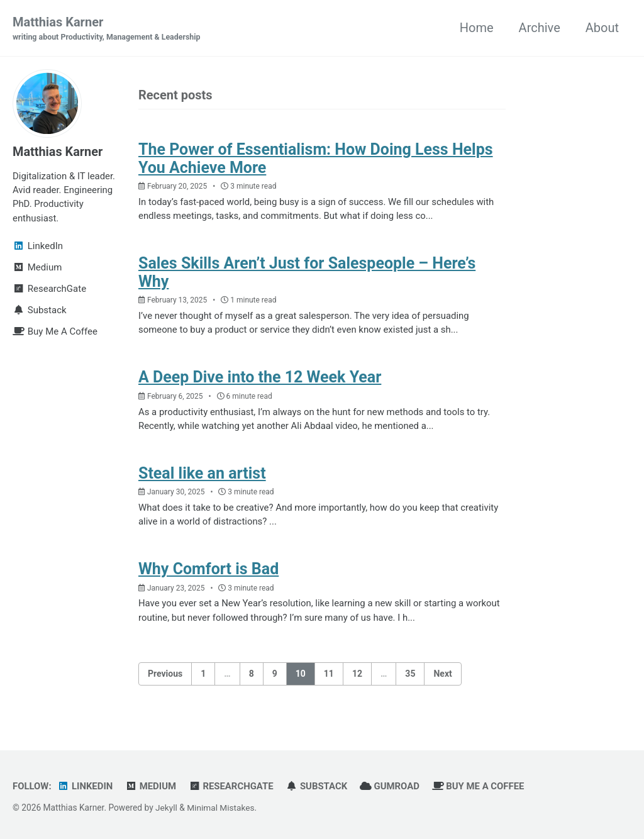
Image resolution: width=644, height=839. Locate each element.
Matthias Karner (107, 29)
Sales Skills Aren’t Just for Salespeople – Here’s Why (307, 272)
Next (442, 673)
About (602, 28)
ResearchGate (232, 786)
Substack (318, 786)
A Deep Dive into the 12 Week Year (260, 378)
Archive (540, 28)
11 (329, 673)
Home (477, 28)
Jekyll (166, 807)
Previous (165, 673)
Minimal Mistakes (221, 807)
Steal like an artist (202, 473)
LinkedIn (86, 786)
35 (410, 673)
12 (357, 673)
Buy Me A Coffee (480, 786)
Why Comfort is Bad (208, 569)
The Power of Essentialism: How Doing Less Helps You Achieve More (316, 158)
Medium (151, 786)
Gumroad (391, 786)
